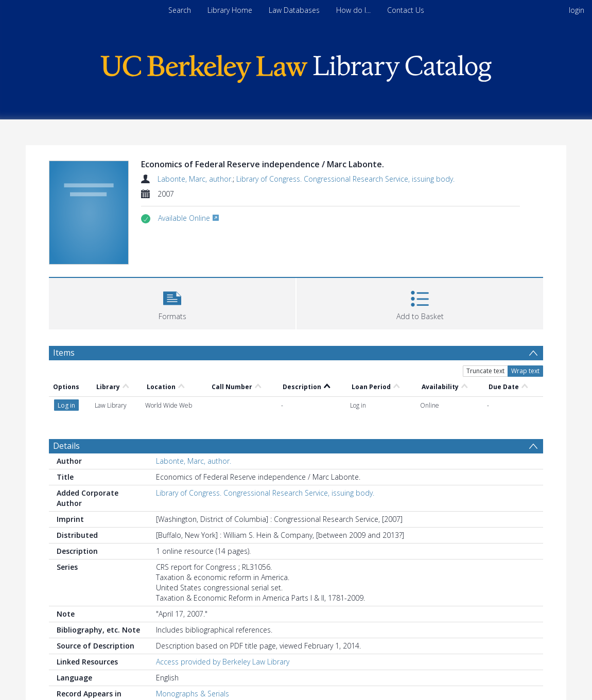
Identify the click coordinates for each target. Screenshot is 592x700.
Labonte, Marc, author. (195, 179)
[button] (172, 302)
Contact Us (406, 10)
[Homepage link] (296, 66)
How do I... (353, 10)
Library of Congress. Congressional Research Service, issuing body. (345, 179)
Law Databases (294, 10)
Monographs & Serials (193, 694)
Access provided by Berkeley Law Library (223, 662)
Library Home (230, 10)
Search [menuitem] (180, 10)
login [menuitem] (577, 10)
